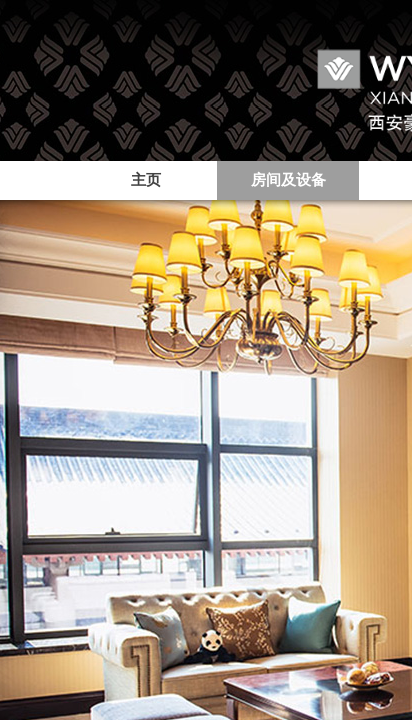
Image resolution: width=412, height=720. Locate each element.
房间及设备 (288, 180)
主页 (146, 180)
